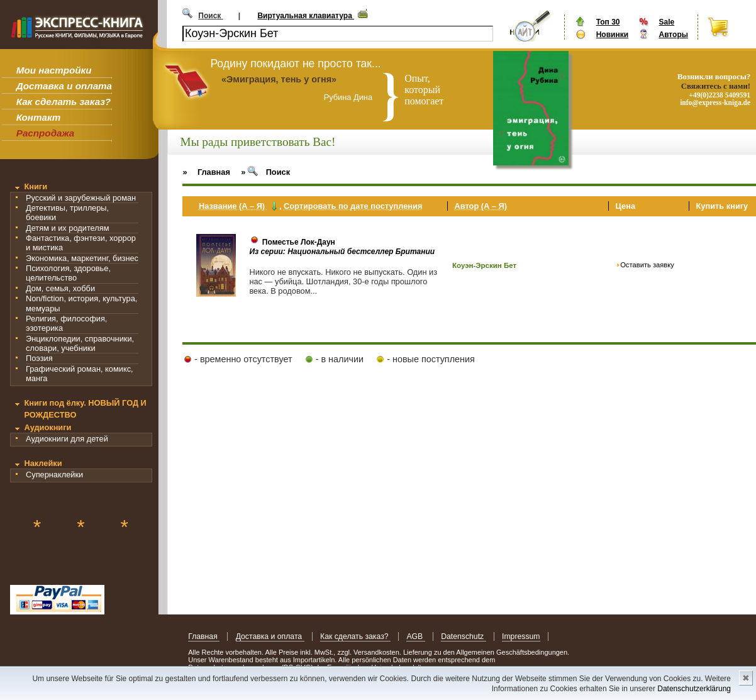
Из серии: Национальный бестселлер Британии (342, 252)
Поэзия (39, 358)
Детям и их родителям (67, 228)
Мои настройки (54, 70)
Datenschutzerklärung (694, 689)
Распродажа (46, 133)
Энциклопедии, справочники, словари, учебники (80, 343)
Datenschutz (463, 636)
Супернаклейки (54, 475)
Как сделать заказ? (64, 102)
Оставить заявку (647, 265)
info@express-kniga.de (715, 103)
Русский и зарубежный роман (81, 198)
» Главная (206, 172)
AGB (415, 636)
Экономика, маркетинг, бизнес (82, 258)
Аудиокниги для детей (67, 439)
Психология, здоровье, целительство (68, 273)
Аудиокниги (47, 427)
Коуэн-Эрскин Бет (484, 265)
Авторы (673, 35)
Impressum (521, 636)
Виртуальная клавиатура (306, 16)
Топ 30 (608, 22)
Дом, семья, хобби (60, 288)
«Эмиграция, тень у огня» (279, 79)
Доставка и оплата (64, 86)
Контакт (38, 117)
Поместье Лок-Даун (299, 242)
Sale (666, 22)
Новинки (612, 35)
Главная (204, 636)
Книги (36, 186)
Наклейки (43, 463)
